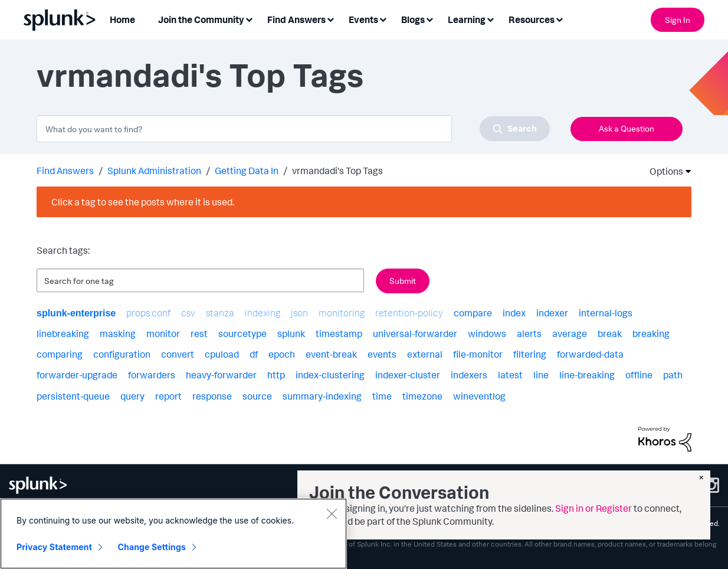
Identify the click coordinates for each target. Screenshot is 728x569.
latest (510, 375)
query (132, 396)
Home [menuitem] (122, 19)
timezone (422, 396)
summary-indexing (322, 396)
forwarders (152, 375)
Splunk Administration (154, 171)
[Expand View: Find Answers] (330, 19)
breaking (651, 333)
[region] (173, 534)
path (673, 375)
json (299, 313)
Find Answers (65, 171)
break (610, 333)
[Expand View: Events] (383, 19)
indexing (263, 313)
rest (199, 333)
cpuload (222, 354)
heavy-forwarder (221, 375)
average (570, 333)
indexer (552, 313)
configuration (122, 354)
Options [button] (663, 171)
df (254, 354)
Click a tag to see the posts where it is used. (143, 202)
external (425, 354)
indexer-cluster (408, 375)
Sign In (678, 20)
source (257, 396)
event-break (331, 354)
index (514, 313)
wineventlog (479, 396)
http (276, 375)
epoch (282, 354)
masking (118, 333)
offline (639, 375)
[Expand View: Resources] (559, 19)
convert (178, 354)
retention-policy (409, 313)
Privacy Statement (54, 547)
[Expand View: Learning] (490, 19)
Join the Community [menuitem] (201, 19)
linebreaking (63, 333)
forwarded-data (590, 354)
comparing (60, 354)
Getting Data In (247, 171)
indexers (469, 375)
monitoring (342, 313)
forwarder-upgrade (77, 375)
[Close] (332, 514)
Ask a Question (627, 128)
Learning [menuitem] (467, 19)
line (541, 375)
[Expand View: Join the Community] (249, 19)
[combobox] (293, 129)
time (382, 396)
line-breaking (587, 375)
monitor (163, 333)
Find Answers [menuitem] (296, 19)
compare (473, 313)
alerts (529, 333)
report (168, 396)
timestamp (339, 333)
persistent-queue (73, 396)
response (212, 396)
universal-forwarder (415, 333)
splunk (291, 333)
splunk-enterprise (76, 313)
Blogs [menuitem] (413, 19)
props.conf (148, 313)
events (382, 354)
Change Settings (152, 547)
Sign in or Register (593, 508)
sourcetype (242, 333)
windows (487, 333)
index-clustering (330, 375)
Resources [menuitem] (532, 19)
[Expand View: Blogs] (429, 19)
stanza (220, 313)
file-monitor (478, 354)
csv (188, 313)
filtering (530, 354)
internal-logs (606, 313)
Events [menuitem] (363, 19)
